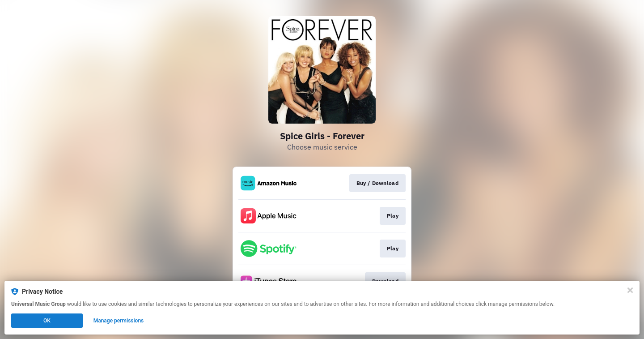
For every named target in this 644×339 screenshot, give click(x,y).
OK (47, 321)
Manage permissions (119, 321)
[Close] (630, 290)
